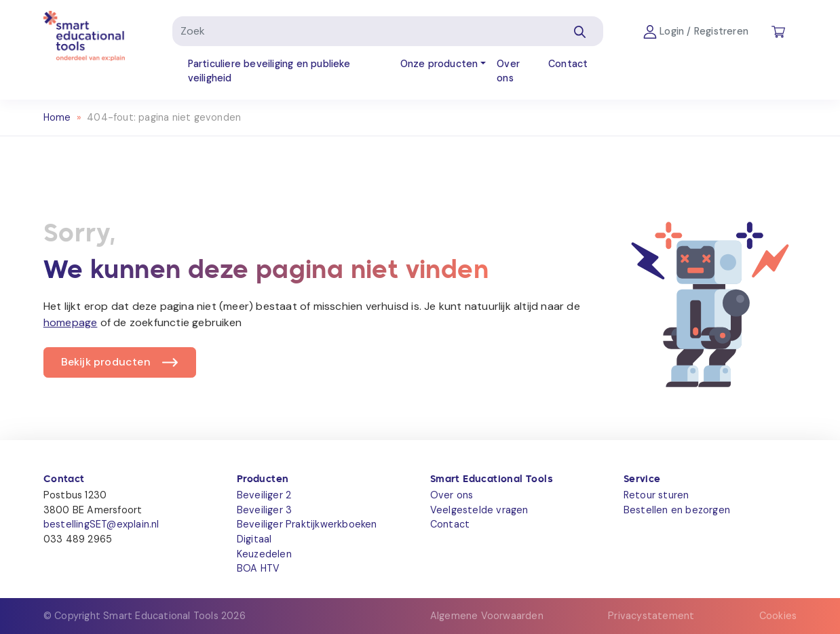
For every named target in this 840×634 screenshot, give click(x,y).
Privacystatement (651, 616)
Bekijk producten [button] (106, 362)
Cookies (778, 616)
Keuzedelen (264, 554)
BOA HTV (258, 568)
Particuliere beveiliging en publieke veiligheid (269, 71)
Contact (568, 64)
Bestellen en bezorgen (677, 510)
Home (57, 117)
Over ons (508, 71)
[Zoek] (364, 31)
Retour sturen (656, 495)
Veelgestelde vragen (479, 510)
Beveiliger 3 (264, 510)
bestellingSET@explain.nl (101, 524)
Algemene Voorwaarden (487, 616)
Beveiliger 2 (264, 495)
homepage (71, 322)
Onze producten (439, 64)
